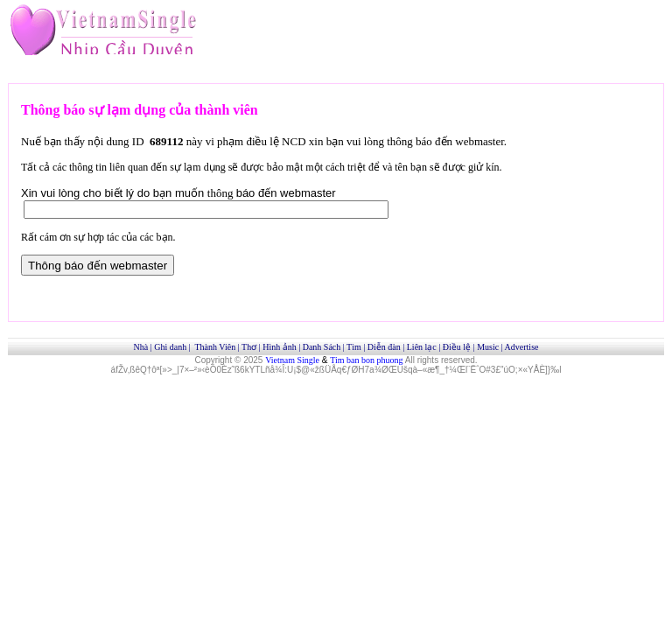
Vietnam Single (292, 360)
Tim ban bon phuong (366, 360)
